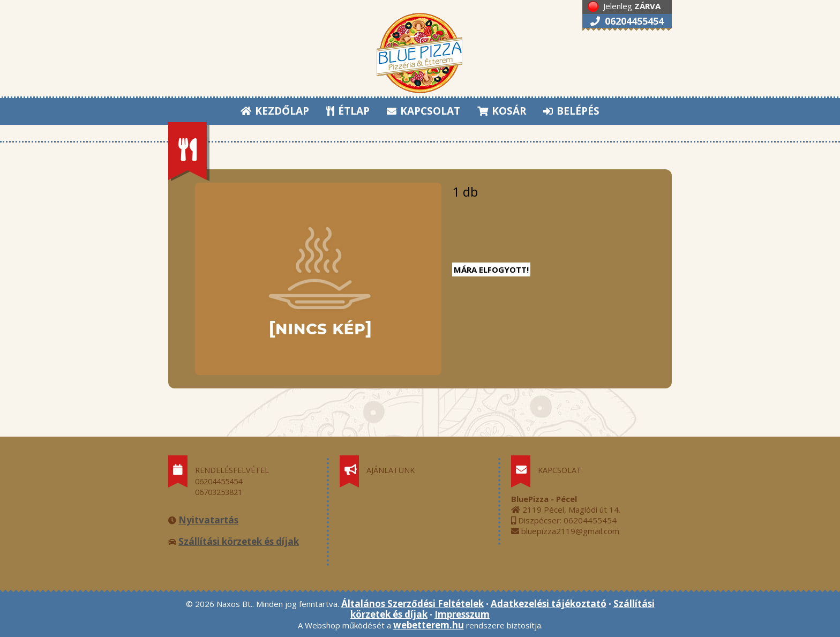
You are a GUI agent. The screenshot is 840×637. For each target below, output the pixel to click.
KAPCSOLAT (423, 111)
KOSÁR (502, 111)
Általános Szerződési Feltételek (412, 604)
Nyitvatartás (208, 520)
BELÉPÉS (571, 111)
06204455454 (627, 21)
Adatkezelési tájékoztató (549, 604)
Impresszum (462, 614)
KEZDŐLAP (275, 111)
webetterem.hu (429, 625)
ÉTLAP (348, 111)
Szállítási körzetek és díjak (239, 541)
